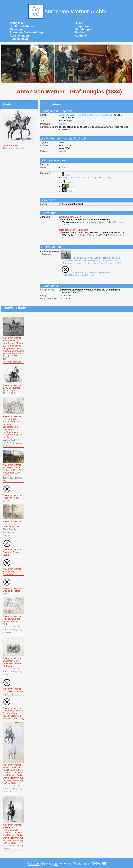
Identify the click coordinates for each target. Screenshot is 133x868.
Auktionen (82, 36)
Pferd (68, 187)
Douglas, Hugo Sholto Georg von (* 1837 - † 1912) (87, 178)
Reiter (68, 191)
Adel (66, 175)
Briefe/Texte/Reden (22, 26)
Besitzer (80, 32)
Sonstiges (49, 286)
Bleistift (63, 151)
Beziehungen (83, 29)
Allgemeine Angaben (56, 111)
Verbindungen (52, 247)
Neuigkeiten (18, 23)
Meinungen (17, 29)
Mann (67, 182)
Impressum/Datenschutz (42, 864)
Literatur (48, 213)
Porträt (65, 167)
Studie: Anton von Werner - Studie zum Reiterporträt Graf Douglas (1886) (85, 274)
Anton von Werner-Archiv (67, 11)
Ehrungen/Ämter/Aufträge (27, 32)
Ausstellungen (19, 36)
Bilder (79, 23)
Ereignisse (82, 26)
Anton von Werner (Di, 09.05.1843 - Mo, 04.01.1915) (85, 115)
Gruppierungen (52, 160)
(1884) (63, 124)
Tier (63, 170)
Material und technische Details (64, 139)
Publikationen (19, 39)
